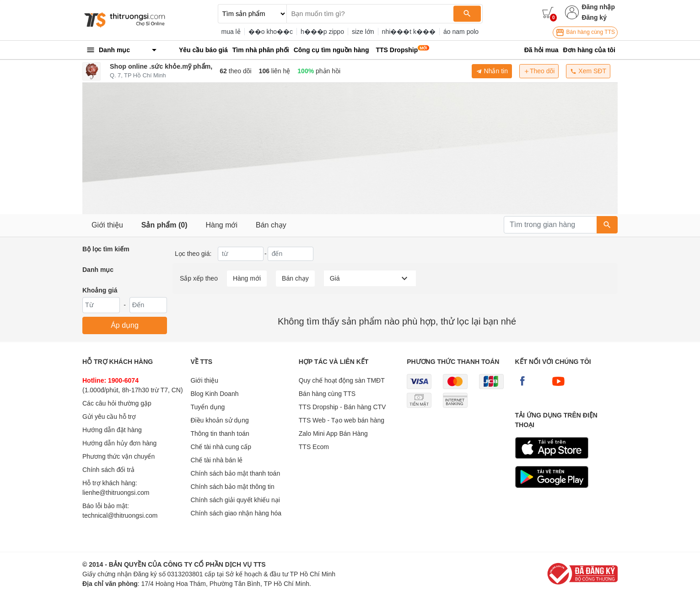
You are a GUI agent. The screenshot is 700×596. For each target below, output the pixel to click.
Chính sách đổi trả (108, 470)
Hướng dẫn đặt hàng (112, 430)
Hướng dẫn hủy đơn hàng (119, 443)
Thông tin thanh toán (220, 433)
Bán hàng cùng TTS (585, 33)
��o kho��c (271, 32)
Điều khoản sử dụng (219, 420)
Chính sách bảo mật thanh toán (235, 473)
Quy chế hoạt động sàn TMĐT (342, 380)
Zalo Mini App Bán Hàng (333, 433)
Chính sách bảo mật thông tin (232, 487)
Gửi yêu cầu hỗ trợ (109, 417)
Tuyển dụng (207, 407)
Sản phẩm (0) (164, 225)
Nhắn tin (492, 71)
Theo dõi (539, 71)
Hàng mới (221, 225)
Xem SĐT (588, 71)
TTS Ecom (314, 447)
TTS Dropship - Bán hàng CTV (342, 407)
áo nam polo (461, 32)
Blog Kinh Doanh (214, 394)
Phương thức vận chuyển (118, 456)
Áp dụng (125, 325)
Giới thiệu (107, 225)
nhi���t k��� (409, 32)
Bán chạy (271, 225)
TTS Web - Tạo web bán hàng (342, 420)
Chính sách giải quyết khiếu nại (235, 500)
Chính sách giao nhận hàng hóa (236, 513)
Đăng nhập (598, 7)
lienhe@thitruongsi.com (116, 493)
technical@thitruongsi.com (120, 515)
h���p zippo (322, 32)
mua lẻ (231, 32)
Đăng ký (594, 17)
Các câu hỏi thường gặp (117, 403)
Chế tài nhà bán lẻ (216, 460)
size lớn (363, 32)
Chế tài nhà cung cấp (221, 447)
